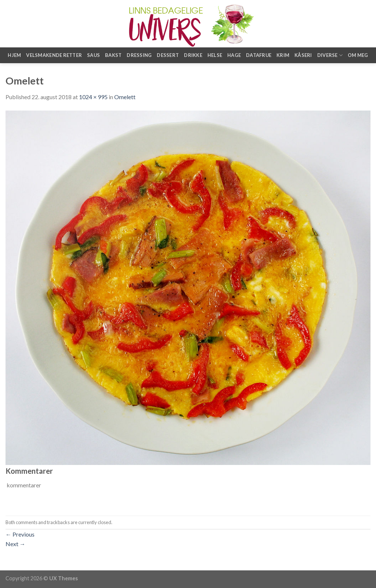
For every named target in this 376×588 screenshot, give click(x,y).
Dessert (168, 55)
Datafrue (259, 55)
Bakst (113, 55)
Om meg (358, 55)
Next (15, 544)
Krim (283, 55)
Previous (20, 534)
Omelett (125, 97)
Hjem (14, 55)
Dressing (139, 55)
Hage (234, 55)
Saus (93, 55)
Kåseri (303, 55)
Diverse (330, 55)
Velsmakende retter (54, 55)
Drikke (193, 55)
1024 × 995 (93, 97)
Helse (215, 55)
